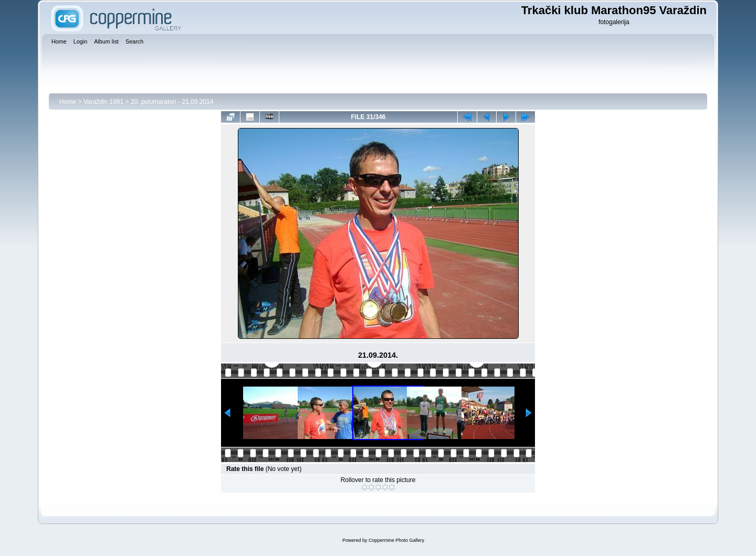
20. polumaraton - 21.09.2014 (172, 102)
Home (68, 102)
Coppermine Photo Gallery (396, 540)
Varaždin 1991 (104, 102)
